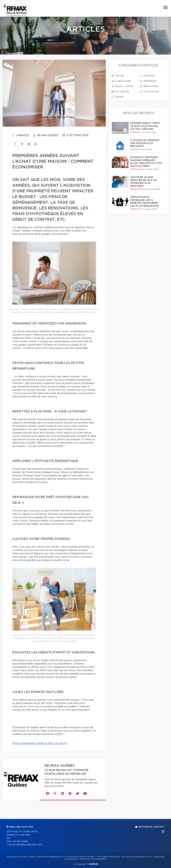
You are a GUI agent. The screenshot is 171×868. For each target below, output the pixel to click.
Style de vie (149, 92)
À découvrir (121, 81)
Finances (21, 135)
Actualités (120, 92)
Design (117, 97)
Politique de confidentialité (136, 857)
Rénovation (149, 86)
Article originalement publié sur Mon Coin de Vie (40, 743)
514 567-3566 (20, 841)
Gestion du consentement (93, 859)
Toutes (118, 76)
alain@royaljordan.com (29, 845)
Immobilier (148, 81)
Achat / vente (122, 86)
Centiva (93, 864)
